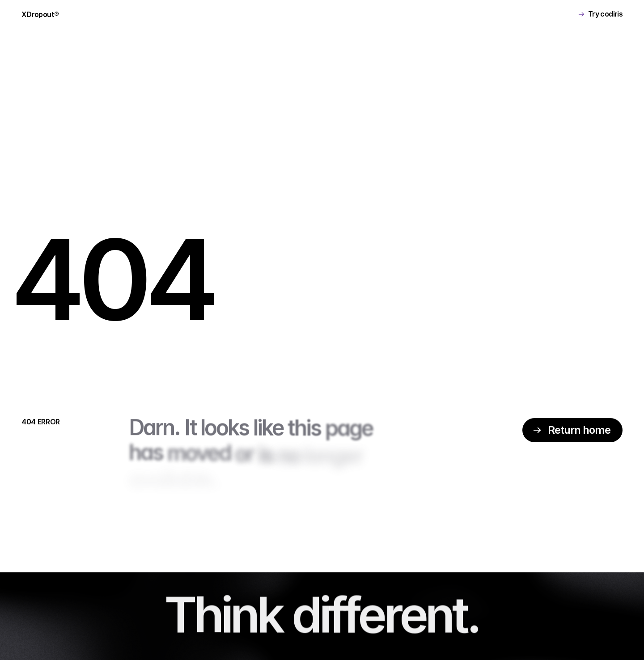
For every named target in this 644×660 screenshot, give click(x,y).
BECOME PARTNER (318, 14)
